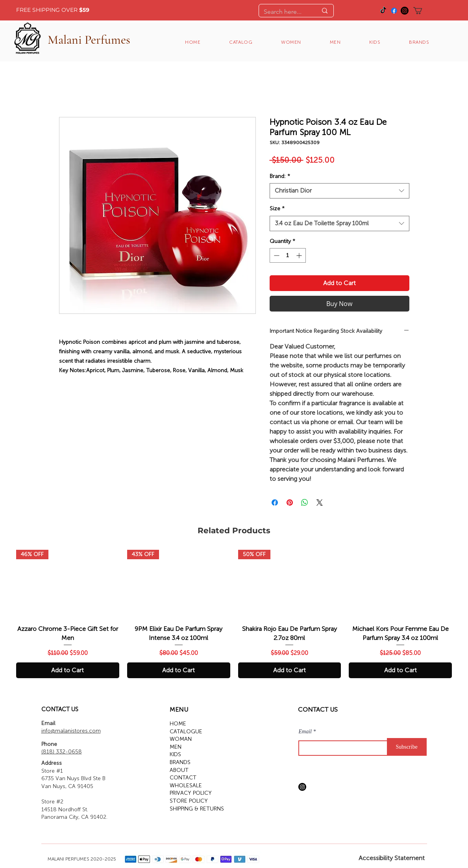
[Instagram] (405, 11)
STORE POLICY (189, 801)
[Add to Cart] (68, 670)
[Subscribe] (407, 747)
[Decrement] (276, 255)
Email (305, 732)
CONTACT (183, 778)
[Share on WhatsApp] (305, 503)
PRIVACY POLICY (191, 793)
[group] (234, 614)
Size (277, 209)
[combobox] (339, 191)
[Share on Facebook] (275, 503)
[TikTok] (383, 11)
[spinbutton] (288, 255)
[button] (427, 11)
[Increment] (300, 255)
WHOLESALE (186, 785)
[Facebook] (394, 11)
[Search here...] (285, 12)
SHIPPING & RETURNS (197, 809)
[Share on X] (320, 503)
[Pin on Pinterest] (290, 503)
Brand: (280, 176)
